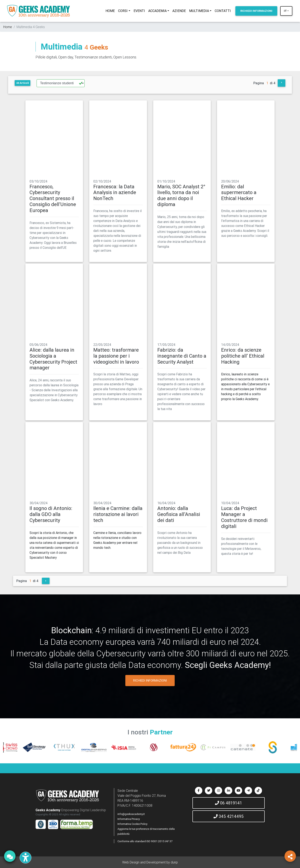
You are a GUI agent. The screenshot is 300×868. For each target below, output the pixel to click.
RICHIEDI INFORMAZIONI (150, 680)
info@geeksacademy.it (131, 814)
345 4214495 (229, 816)
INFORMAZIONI (256, 11)
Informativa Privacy (129, 819)
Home (8, 27)
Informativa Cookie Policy (132, 824)
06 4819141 (228, 803)
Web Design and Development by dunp (150, 862)
